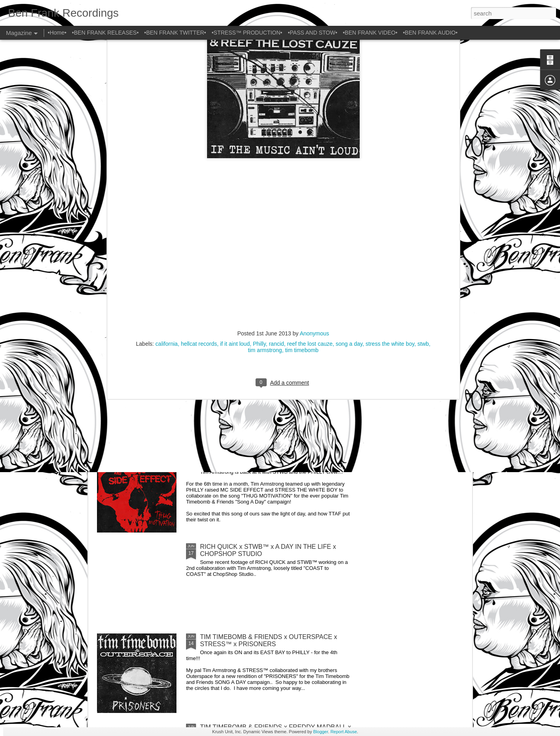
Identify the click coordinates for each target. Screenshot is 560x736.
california (167, 185)
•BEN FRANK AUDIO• (430, 33)
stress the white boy (390, 185)
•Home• (57, 33)
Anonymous (314, 175)
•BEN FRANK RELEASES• (105, 33)
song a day (349, 185)
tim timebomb (302, 192)
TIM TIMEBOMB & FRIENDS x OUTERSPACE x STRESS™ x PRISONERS (268, 640)
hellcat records (199, 185)
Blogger (321, 732)
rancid (276, 185)
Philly (259, 185)
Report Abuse (344, 732)
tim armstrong (265, 192)
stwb (423, 185)
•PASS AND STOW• (312, 33)
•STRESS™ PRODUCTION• (247, 33)
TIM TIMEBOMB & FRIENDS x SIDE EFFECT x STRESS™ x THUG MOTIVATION (267, 460)
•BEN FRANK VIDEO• (370, 33)
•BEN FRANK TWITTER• (175, 33)
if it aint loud (235, 185)
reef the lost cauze (310, 185)
